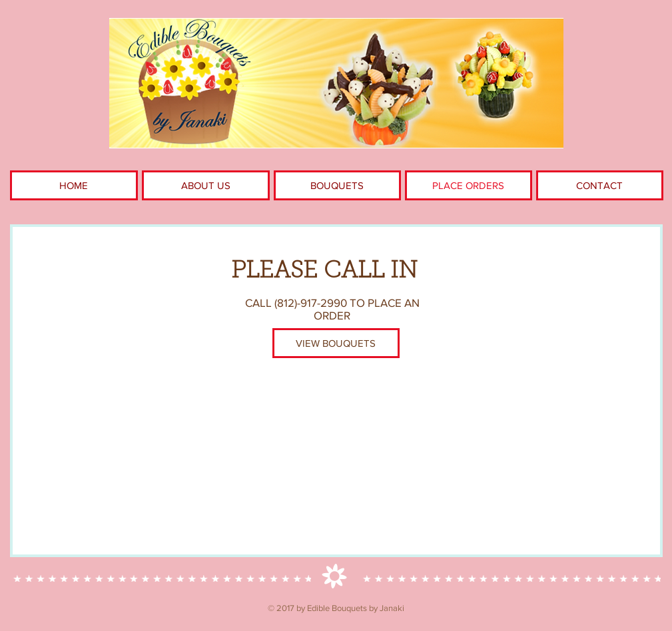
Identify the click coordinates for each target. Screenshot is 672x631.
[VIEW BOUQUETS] (336, 343)
